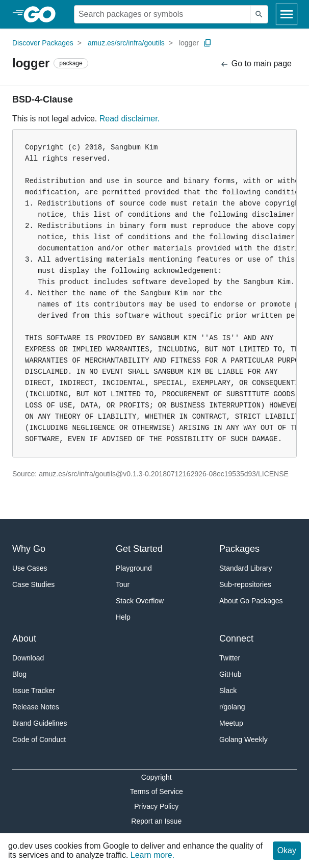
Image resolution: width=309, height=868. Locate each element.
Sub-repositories (245, 584)
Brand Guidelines (40, 723)
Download (28, 658)
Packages (239, 549)
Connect (236, 639)
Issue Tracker (34, 691)
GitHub (230, 674)
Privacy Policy (156, 806)
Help (123, 617)
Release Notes (36, 707)
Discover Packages (43, 43)
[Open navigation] (287, 14)
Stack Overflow (140, 601)
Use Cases (30, 568)
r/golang (232, 707)
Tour (123, 584)
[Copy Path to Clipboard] (208, 43)
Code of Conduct (39, 739)
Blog (19, 674)
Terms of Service (157, 792)
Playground (134, 568)
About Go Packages (251, 601)
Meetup (231, 723)
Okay (287, 850)
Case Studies (33, 584)
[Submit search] (259, 14)
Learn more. (152, 855)
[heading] (43, 14)
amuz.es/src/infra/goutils (126, 43)
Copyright (157, 777)
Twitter (230, 658)
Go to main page (256, 64)
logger (189, 43)
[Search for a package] (162, 14)
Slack (228, 691)
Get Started (139, 549)
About (24, 639)
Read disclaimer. (130, 119)
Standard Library (246, 568)
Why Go (29, 549)
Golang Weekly (243, 739)
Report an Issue (156, 821)
